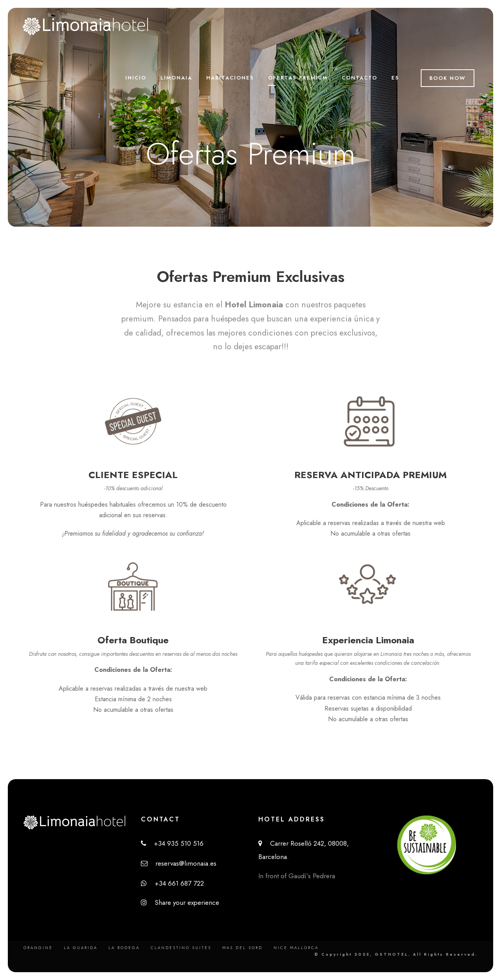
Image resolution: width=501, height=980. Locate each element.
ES (395, 78)
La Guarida (81, 948)
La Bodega (124, 948)
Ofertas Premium (298, 78)
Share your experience (180, 902)
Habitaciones (230, 78)
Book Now (448, 78)
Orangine (38, 948)
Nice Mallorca (296, 948)
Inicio (136, 78)
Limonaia (176, 78)
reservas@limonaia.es (179, 863)
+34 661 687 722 (172, 883)
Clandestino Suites (181, 948)
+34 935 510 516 (172, 843)
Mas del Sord (242, 948)
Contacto (360, 78)
